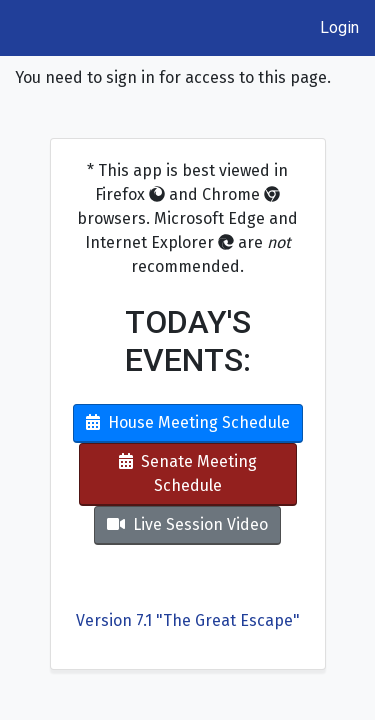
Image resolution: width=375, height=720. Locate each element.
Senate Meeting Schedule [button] (188, 473)
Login (339, 27)
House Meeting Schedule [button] (188, 422)
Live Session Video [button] (187, 524)
